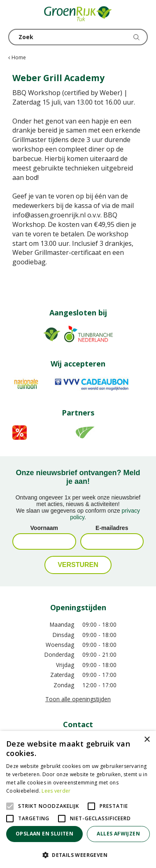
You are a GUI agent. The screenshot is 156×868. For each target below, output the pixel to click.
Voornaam (44, 528)
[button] (78, 855)
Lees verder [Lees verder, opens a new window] (56, 791)
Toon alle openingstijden (78, 699)
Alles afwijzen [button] (118, 834)
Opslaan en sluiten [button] (44, 834)
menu (14, 14)
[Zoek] (78, 37)
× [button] (147, 740)
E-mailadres (112, 528)
